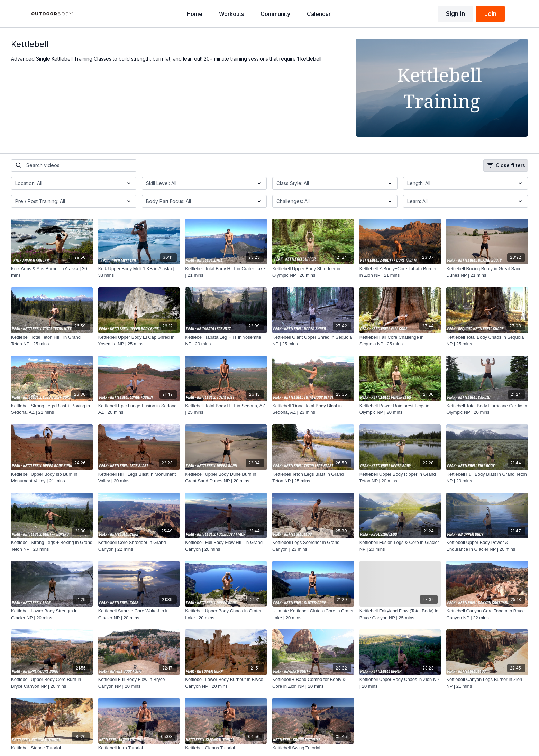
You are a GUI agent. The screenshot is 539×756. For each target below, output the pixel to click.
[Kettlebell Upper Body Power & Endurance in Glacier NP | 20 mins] (487, 546)
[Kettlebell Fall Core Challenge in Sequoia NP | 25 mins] (400, 341)
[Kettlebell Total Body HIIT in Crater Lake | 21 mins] (226, 272)
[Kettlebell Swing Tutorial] (313, 748)
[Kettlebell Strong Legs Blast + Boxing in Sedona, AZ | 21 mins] (52, 409)
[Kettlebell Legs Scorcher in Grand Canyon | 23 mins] (313, 546)
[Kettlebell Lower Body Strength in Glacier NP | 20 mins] (52, 614)
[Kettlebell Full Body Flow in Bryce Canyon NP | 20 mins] (139, 683)
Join (490, 14)
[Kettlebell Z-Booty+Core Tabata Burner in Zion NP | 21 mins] (400, 272)
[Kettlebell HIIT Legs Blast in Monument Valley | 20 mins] (139, 478)
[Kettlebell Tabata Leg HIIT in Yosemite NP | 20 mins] (226, 341)
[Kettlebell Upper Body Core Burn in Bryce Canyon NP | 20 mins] (52, 683)
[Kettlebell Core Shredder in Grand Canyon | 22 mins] (139, 546)
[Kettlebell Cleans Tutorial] (226, 748)
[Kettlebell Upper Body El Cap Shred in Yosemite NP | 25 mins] (139, 341)
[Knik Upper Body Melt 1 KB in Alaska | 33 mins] (139, 272)
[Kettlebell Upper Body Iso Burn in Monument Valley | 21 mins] (52, 478)
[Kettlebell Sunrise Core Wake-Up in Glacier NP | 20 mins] (139, 614)
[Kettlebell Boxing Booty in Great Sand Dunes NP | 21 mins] (487, 272)
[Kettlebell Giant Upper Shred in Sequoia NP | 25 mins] (313, 341)
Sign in (455, 14)
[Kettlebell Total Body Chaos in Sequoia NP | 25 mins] (487, 341)
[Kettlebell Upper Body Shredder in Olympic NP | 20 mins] (313, 272)
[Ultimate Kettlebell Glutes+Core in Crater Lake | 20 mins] (313, 614)
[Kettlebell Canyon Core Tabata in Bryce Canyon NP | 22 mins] (487, 614)
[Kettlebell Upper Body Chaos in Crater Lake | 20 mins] (226, 614)
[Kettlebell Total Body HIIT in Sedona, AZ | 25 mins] (226, 409)
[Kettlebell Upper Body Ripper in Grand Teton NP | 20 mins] (400, 478)
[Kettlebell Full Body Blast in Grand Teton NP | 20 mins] (487, 478)
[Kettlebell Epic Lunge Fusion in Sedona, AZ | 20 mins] (139, 409)
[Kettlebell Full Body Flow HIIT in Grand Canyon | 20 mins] (226, 546)
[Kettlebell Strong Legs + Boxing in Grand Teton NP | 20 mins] (52, 546)
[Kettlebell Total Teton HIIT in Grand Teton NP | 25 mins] (52, 341)
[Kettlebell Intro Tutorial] (139, 748)
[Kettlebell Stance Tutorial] (52, 748)
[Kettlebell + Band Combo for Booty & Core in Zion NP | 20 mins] (313, 683)
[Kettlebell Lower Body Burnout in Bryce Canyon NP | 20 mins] (226, 683)
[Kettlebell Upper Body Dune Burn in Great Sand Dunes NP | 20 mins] (226, 478)
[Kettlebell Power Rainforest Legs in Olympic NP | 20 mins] (400, 409)
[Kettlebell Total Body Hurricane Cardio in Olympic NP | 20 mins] (487, 409)
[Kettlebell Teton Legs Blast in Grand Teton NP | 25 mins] (313, 478)
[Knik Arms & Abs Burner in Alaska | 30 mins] (52, 272)
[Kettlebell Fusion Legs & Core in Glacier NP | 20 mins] (400, 546)
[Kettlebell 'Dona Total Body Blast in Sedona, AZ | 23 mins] (313, 409)
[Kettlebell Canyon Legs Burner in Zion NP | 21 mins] (487, 683)
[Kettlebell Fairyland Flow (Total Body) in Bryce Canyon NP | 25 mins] (400, 614)
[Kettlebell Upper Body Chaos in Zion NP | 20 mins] (400, 683)
